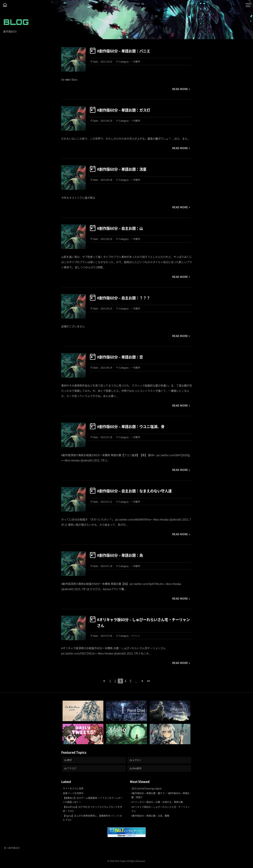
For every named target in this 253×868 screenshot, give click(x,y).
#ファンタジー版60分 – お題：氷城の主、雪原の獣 (157, 802)
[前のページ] (104, 681)
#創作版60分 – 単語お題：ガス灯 (124, 110)
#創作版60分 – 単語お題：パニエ (124, 51)
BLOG (16, 22)
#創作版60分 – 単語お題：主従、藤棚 (150, 816)
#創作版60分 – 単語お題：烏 (120, 555)
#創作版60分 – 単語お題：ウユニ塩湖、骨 (131, 426)
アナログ (72, 768)
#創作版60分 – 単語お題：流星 (122, 169)
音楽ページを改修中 (73, 793)
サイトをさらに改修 (73, 788)
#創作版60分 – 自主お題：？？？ (124, 298)
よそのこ (137, 760)
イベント (136, 636)
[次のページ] (142, 681)
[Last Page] (149, 681)
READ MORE (180, 89)
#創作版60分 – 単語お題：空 (120, 357)
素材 (69, 760)
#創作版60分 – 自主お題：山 (120, 228)
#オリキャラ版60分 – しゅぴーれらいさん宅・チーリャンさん (143, 622)
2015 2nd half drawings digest (147, 788)
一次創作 (136, 61)
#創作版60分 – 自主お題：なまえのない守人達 (134, 491)
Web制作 (137, 768)
